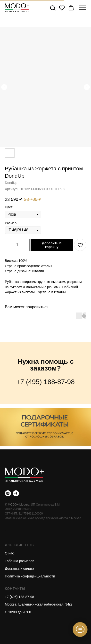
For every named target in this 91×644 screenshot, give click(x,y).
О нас (9, 553)
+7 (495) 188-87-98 (45, 382)
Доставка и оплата (20, 568)
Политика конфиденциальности (30, 576)
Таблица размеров (20, 561)
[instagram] (8, 493)
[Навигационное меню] (83, 8)
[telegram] (16, 493)
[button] (53, 8)
